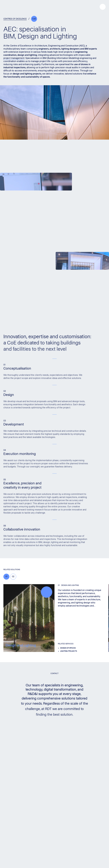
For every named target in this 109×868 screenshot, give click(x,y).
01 (6, 577)
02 (13, 577)
